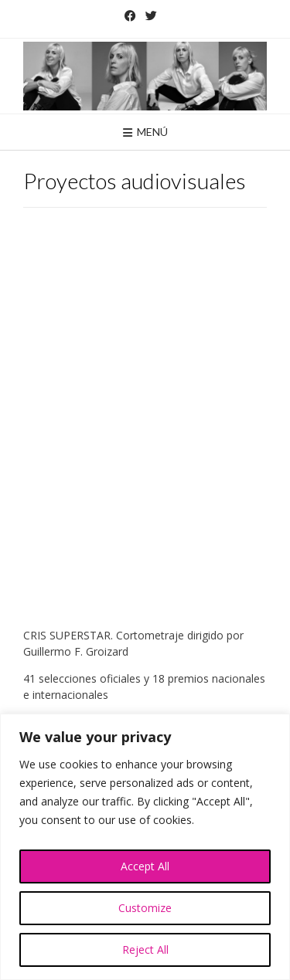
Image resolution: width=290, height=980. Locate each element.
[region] (145, 847)
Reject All (145, 949)
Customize (145, 908)
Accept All (145, 866)
